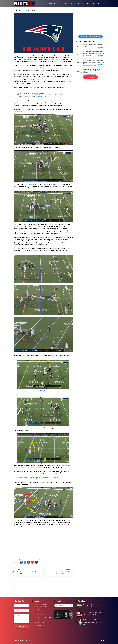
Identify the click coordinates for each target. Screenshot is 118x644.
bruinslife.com (40, 625)
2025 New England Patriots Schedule (41, 606)
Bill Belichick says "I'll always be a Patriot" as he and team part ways (93, 622)
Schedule (52, 4)
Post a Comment (46, 559)
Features (69, 4)
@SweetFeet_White (21, 477)
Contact (38, 609)
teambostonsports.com (43, 617)
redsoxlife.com (40, 623)
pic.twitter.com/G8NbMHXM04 (54, 95)
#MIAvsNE (37, 95)
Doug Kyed (43, 390)
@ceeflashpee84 (34, 93)
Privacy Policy (40, 615)
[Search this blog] (64, 605)
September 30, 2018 (41, 97)
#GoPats (43, 95)
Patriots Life (29, 641)
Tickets (60, 4)
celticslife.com (40, 620)
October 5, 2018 (40, 479)
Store (88, 4)
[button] (21, 562)
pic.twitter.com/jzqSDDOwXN (54, 477)
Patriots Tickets (90, 77)
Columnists (79, 4)
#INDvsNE (37, 477)
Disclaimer (39, 612)
